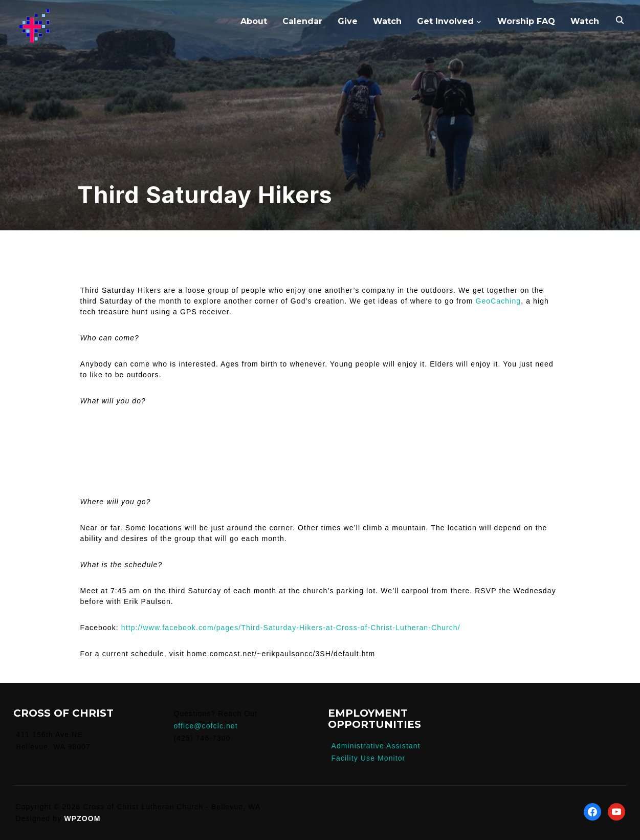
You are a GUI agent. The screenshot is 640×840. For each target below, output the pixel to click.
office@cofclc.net (205, 726)
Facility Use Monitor (368, 758)
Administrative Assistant (376, 746)
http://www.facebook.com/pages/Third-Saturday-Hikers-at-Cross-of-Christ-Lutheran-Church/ (291, 628)
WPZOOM (82, 819)
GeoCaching (498, 301)
